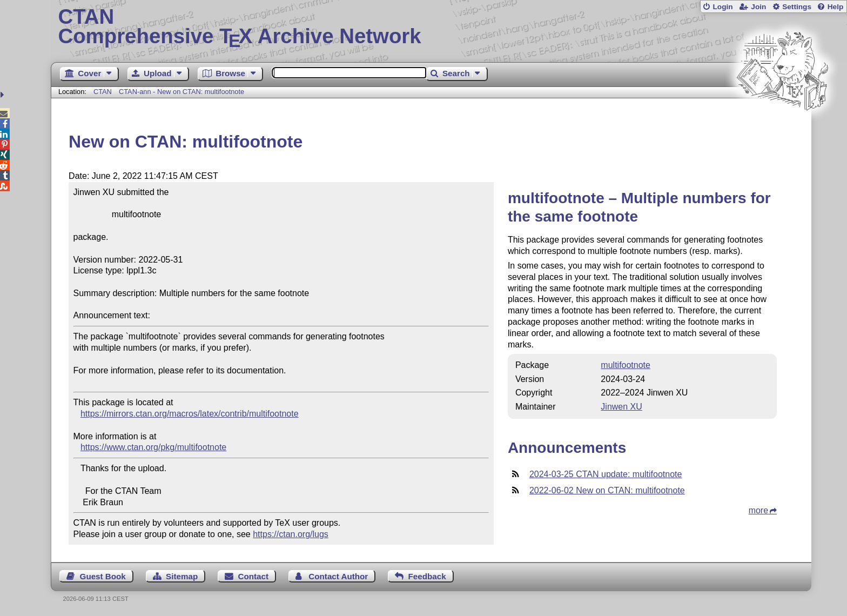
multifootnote (626, 365)
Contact (254, 576)
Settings (797, 7)
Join (758, 7)
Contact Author (338, 576)
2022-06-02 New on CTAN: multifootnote (607, 490)
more (758, 510)
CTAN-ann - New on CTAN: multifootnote (181, 92)
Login (722, 7)
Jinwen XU (621, 407)
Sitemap (182, 576)
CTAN (103, 92)
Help (836, 7)
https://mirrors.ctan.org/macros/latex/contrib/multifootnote (190, 414)
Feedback (427, 576)
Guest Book (103, 576)
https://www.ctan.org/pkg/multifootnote (153, 447)
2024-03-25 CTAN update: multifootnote (606, 474)
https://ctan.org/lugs (291, 534)
